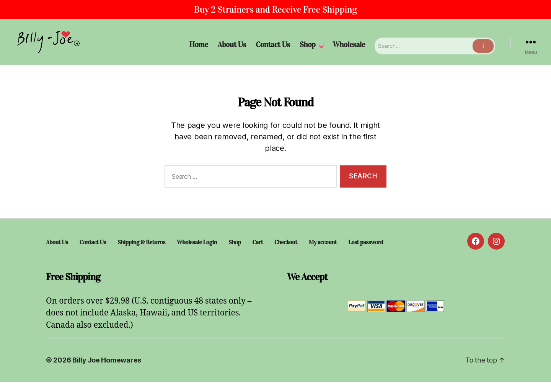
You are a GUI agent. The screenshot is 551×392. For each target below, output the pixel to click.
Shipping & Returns (141, 252)
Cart (257, 252)
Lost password (365, 252)
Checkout (285, 252)
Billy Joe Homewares (107, 370)
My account (322, 252)
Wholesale (349, 49)
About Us (232, 49)
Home (198, 49)
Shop (308, 49)
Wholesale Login (196, 252)
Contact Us (273, 49)
